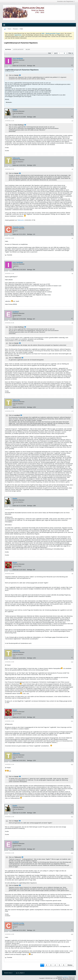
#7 (72, 411)
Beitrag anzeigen (20, 75)
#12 (72, 765)
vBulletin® (66, 977)
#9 (72, 574)
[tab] (8, 49)
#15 (72, 934)
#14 (72, 853)
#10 (72, 662)
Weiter (70, 965)
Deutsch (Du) (8, 973)
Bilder (28, 49)
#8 (72, 510)
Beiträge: (30, 66)
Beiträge (8, 49)
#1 (72, 70)
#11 (72, 721)
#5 (72, 274)
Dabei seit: (16, 66)
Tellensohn (21, 220)
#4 (72, 238)
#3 (72, 169)
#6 (72, 323)
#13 (72, 817)
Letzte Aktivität (18, 49)
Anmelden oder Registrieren (66, 1)
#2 (72, 121)
